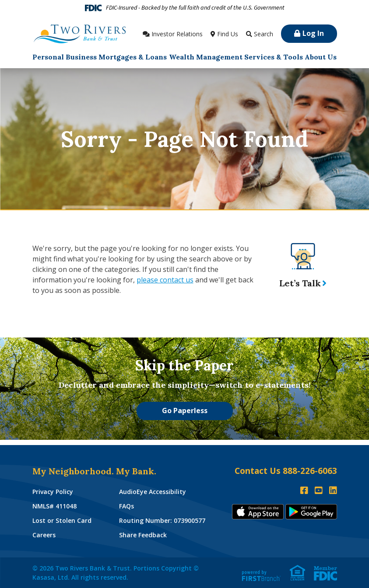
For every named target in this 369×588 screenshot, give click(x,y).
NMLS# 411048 (54, 506)
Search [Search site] (264, 34)
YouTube (319, 491)
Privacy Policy (53, 492)
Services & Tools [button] (274, 57)
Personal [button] (48, 57)
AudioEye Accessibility (153, 492)
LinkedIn (333, 491)
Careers (44, 535)
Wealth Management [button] (206, 57)
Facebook (304, 491)
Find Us (228, 34)
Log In (313, 33)
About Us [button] (321, 57)
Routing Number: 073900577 (162, 520)
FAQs (127, 506)
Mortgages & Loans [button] (133, 57)
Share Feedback (143, 535)
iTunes (258, 512)
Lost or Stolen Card (62, 520)
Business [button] (81, 57)
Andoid (311, 512)
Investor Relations (177, 34)
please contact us (165, 280)
